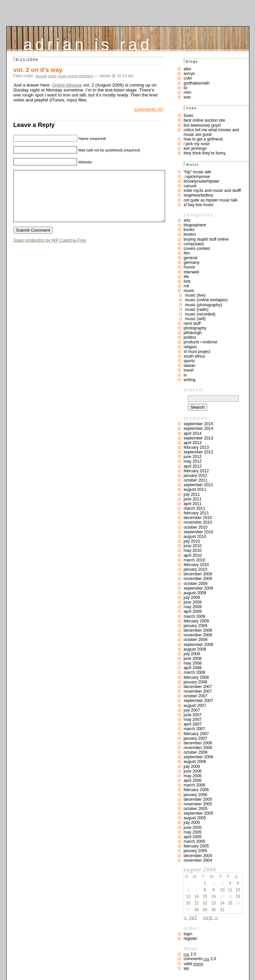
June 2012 (193, 457)
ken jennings (195, 148)
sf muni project (197, 352)
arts (187, 220)
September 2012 (198, 452)
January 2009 (195, 626)
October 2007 (196, 696)
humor (189, 267)
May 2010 (193, 550)
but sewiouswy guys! (202, 125)
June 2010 (193, 546)
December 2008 (198, 630)
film (187, 253)
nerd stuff (192, 323)
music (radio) (197, 310)
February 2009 (196, 621)
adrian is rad (88, 43)
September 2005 (198, 813)
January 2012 (195, 476)
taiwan (190, 366)
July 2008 (192, 654)
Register (190, 939)
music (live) (195, 295)
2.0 (190, 954)
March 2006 (194, 785)
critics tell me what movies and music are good (211, 132)
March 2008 (194, 672)
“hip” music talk (197, 172)
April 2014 (193, 433)
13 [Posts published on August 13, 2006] (188, 896)
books (189, 230)
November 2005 (198, 804)
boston (190, 234)
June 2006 (193, 771)
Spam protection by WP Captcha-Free (50, 250)
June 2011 (193, 499)
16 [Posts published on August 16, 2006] (214, 896)
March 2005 (194, 841)
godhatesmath (197, 83)
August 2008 (195, 649)
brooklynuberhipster (202, 181)
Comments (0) (148, 109)
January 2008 (195, 682)
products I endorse (200, 342)
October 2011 (196, 480)
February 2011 (196, 513)
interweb (191, 272)
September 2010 (198, 532)
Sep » (211, 917)
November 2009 (198, 579)
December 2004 (198, 856)
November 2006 (198, 748)
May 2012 (193, 461)
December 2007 (198, 687)
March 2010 (194, 560)
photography (195, 328)
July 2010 (192, 541)
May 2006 (193, 776)
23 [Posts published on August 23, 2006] (214, 903)
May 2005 (193, 832)
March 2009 (194, 616)
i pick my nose (197, 144)
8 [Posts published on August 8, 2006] (205, 890)
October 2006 (196, 752)
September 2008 (198, 645)
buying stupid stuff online (206, 239)
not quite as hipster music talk (211, 200)
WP (186, 968)
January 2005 (195, 851)
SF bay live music (199, 205)
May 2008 (193, 663)
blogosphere (195, 225)
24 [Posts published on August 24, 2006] (222, 903)
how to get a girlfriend (203, 139)
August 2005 (195, 818)
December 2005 (198, 799)
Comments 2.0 (200, 959)
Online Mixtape (67, 85)
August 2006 (195, 762)
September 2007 (198, 701)
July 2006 (192, 767)
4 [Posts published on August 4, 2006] (230, 883)
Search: (194, 389)
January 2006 (195, 795)
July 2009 (192, 598)
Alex (187, 69)
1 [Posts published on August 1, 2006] (205, 883)
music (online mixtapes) (76, 76)
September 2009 (198, 588)
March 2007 (194, 729)
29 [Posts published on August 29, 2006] (205, 910)
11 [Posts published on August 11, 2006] (230, 890)
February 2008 (196, 677)
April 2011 (193, 504)
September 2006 (198, 757)
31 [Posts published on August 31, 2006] (222, 910)
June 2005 (193, 828)
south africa (194, 356)
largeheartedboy (198, 195)
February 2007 (196, 734)
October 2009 (196, 584)
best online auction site (204, 120)
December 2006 (198, 743)
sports (189, 361)
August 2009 (195, 593)
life (186, 277)
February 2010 (196, 565)
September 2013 (198, 438)
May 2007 (193, 720)
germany (192, 262)
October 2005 (196, 809)
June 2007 (193, 715)
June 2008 (193, 659)
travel (189, 370)
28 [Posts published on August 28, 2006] (196, 910)
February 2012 (196, 471)
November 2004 (198, 860)
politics (190, 337)
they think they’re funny (205, 153)
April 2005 (193, 837)
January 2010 (195, 569)
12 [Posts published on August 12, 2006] (238, 890)
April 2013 (193, 443)
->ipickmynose (197, 177)
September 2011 (198, 485)
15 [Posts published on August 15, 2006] (205, 896)
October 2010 (196, 527)
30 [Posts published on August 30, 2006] (214, 910)
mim (187, 92)
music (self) (195, 319)
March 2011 (194, 508)
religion (190, 347)
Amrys (189, 74)
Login (188, 934)
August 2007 (195, 706)
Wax (187, 97)
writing (190, 380)
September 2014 (198, 429)
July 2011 (192, 494)
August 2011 (195, 490)
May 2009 (193, 607)
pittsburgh (193, 333)
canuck (190, 186)
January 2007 (195, 738)
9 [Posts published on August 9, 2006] (214, 890)
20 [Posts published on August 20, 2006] (188, 903)
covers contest (197, 249)
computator (194, 244)
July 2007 (192, 710)
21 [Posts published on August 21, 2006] (196, 903)
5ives (188, 116)
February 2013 (196, 447)
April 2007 (193, 724)
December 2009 (198, 574)
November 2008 (198, 635)
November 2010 (198, 522)
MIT (186, 286)
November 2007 (198, 691)
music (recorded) (200, 314)
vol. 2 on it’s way (38, 70)
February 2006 (196, 790)
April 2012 (193, 466)
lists (187, 281)
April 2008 (193, 668)
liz (186, 88)
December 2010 (198, 518)
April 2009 (193, 611)
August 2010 (195, 537)
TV (185, 375)
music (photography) (204, 305)
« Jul (190, 917)
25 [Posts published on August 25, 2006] (230, 903)
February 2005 (196, 846)
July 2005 (192, 823)
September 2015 (198, 424)
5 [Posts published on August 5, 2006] (238, 883)
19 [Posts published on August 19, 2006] (238, 896)
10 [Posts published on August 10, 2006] (222, 890)
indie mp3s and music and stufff (212, 191)
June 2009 (193, 602)
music (52, 76)
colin (188, 78)
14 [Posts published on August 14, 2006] (196, 896)
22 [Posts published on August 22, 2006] (205, 903)
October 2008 (196, 640)
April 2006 (193, 780)
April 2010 (193, 555)
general (41, 76)
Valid (193, 964)
